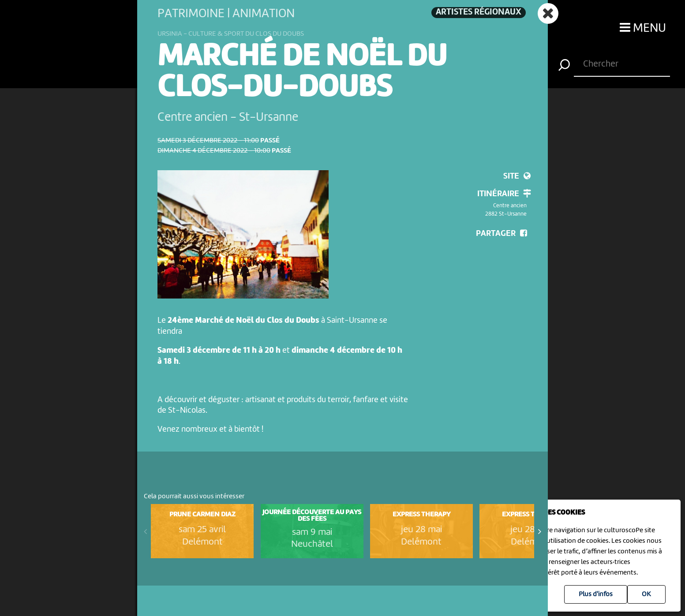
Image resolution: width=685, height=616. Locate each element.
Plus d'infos (596, 594)
